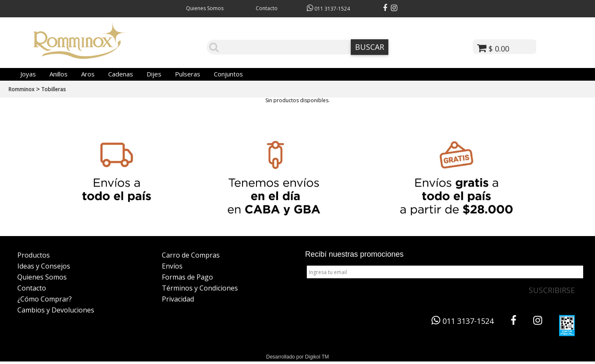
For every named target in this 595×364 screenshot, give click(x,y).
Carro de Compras (191, 255)
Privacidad (178, 299)
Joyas (28, 74)
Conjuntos (228, 74)
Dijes (154, 74)
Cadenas (121, 74)
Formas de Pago (187, 277)
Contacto (267, 8)
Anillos (59, 74)
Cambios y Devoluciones (56, 310)
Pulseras (188, 74)
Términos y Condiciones (200, 288)
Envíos (172, 266)
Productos (34, 255)
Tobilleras (53, 89)
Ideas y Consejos (44, 266)
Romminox (21, 89)
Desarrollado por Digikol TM (298, 357)
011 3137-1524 (328, 9)
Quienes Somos (205, 8)
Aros (88, 74)
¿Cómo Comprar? (45, 299)
